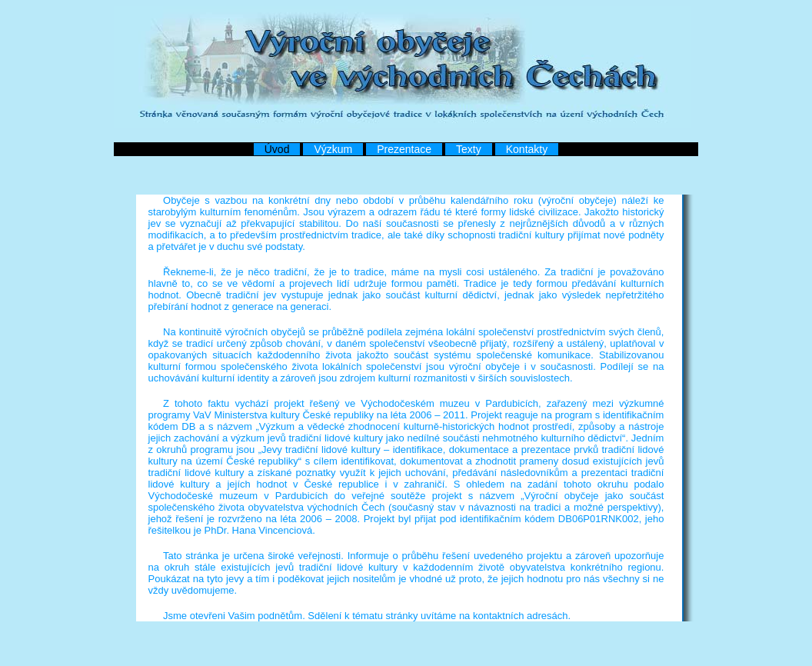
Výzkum (333, 149)
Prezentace (404, 149)
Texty (469, 149)
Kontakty (527, 149)
